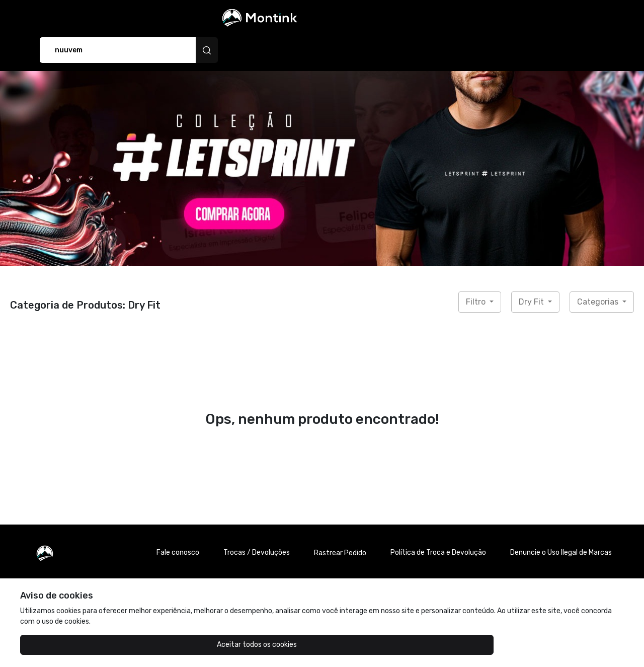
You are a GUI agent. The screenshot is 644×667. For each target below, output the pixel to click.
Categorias (599, 273)
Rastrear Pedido (340, 524)
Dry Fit (532, 273)
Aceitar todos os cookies (71, 645)
